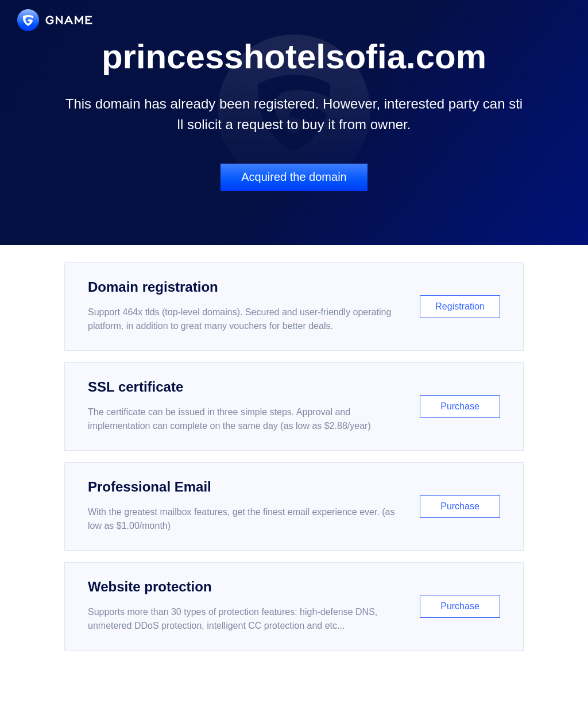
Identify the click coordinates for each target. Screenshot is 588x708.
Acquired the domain (294, 177)
